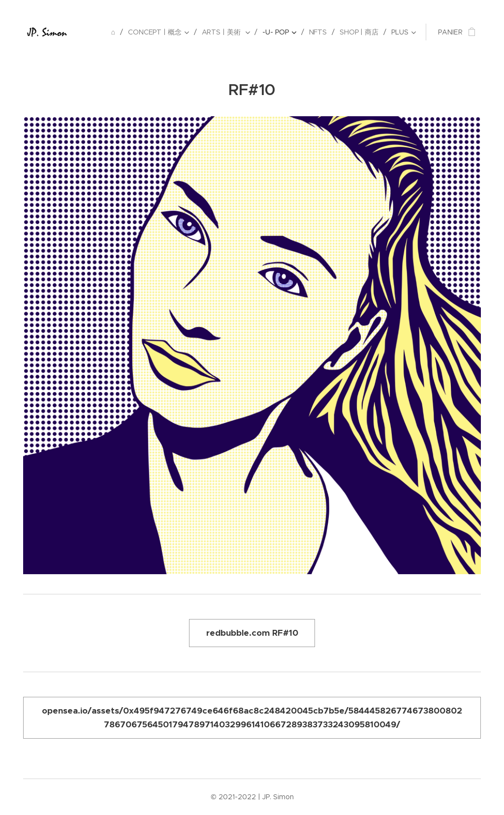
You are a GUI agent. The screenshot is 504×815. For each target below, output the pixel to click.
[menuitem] (113, 32)
